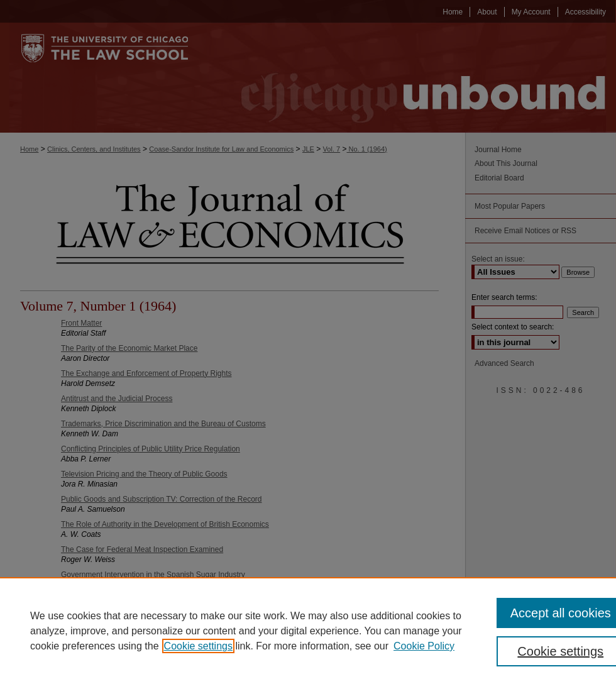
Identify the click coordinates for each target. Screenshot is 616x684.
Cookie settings (198, 646)
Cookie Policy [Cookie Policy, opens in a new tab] (424, 646)
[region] (308, 631)
